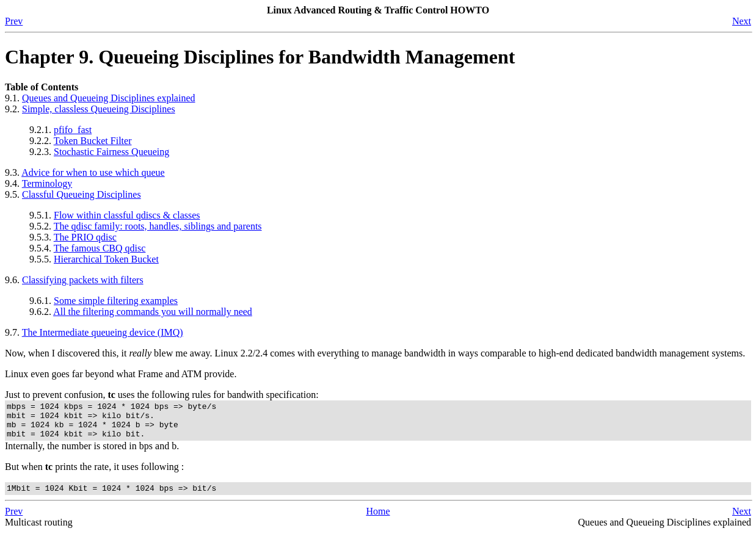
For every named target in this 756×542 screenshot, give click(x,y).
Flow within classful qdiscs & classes (127, 215)
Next (742, 21)
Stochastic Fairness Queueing (111, 152)
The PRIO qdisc (85, 237)
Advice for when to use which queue (93, 172)
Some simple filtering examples (116, 301)
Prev (14, 21)
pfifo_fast (73, 130)
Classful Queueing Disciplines (82, 194)
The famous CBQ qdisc (100, 248)
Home (378, 520)
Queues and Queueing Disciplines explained (108, 98)
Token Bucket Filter (93, 141)
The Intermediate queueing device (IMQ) (103, 332)
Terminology (47, 183)
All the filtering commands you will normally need (153, 312)
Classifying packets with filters (83, 280)
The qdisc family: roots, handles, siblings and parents (158, 226)
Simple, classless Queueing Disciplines (99, 109)
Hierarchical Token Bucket (106, 259)
